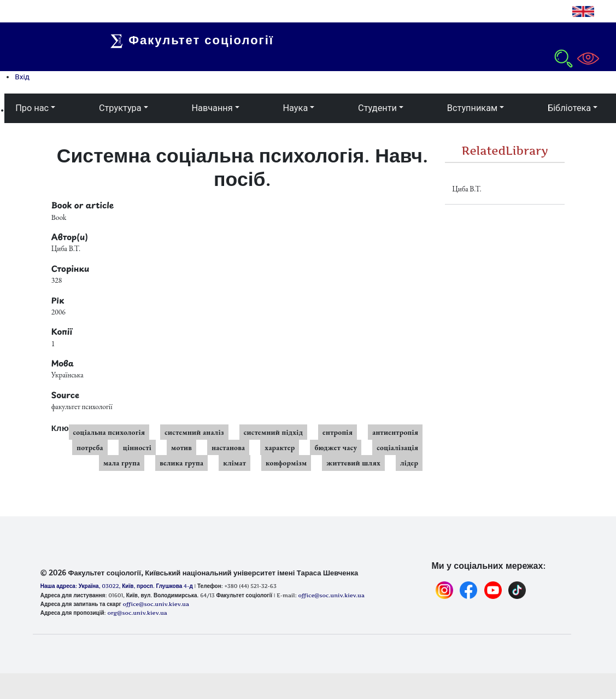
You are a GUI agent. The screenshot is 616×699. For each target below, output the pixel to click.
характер (280, 447)
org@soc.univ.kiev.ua (137, 613)
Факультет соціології (197, 40)
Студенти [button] (377, 108)
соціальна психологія (109, 432)
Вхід (22, 77)
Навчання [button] (212, 108)
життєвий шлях (353, 463)
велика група (181, 463)
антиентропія (395, 432)
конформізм (286, 463)
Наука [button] (295, 108)
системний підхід (273, 432)
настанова (228, 447)
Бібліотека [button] (569, 108)
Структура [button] (120, 108)
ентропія (338, 432)
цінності (137, 447)
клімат (234, 463)
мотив (181, 447)
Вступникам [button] (472, 108)
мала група (122, 463)
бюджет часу (336, 447)
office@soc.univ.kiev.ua (156, 604)
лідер (409, 463)
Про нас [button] (32, 108)
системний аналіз (194, 432)
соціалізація (397, 447)
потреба (90, 447)
